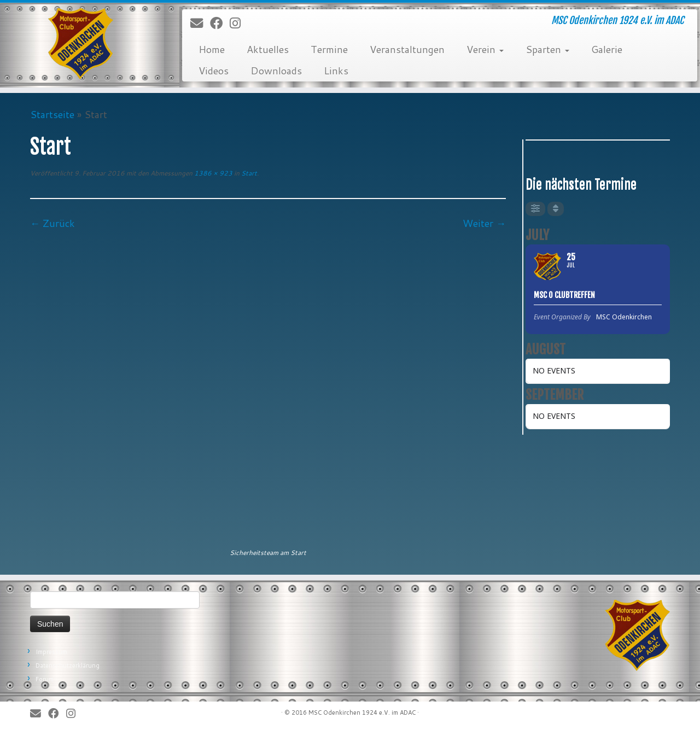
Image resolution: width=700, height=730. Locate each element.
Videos (214, 71)
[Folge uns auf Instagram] (239, 24)
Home (212, 49)
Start (248, 173)
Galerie (607, 49)
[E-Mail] (200, 24)
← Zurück (52, 223)
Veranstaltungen (407, 49)
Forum (45, 679)
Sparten (547, 49)
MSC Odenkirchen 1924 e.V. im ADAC (362, 713)
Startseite (52, 114)
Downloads (276, 71)
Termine (329, 49)
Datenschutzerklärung (68, 665)
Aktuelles (268, 49)
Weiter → (484, 223)
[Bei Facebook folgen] (220, 24)
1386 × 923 (212, 173)
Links (336, 71)
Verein (485, 49)
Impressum (51, 652)
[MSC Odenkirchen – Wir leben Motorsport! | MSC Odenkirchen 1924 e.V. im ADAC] (81, 44)
